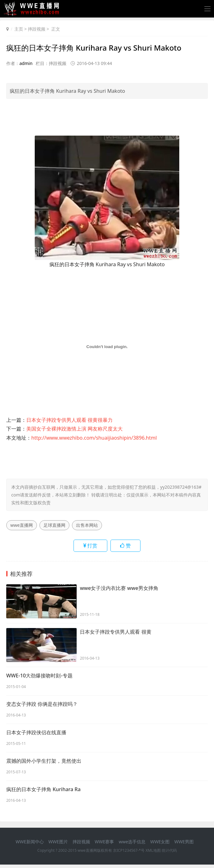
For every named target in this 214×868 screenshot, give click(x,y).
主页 (19, 29)
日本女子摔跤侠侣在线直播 (36, 734)
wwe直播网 (22, 525)
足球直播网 (54, 525)
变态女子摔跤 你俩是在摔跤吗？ (42, 705)
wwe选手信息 (132, 845)
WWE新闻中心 (30, 845)
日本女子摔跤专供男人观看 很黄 (115, 632)
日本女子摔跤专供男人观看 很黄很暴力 (69, 420)
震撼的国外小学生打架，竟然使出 (44, 763)
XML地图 (153, 854)
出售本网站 (87, 525)
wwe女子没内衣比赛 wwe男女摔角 (119, 589)
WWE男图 (184, 845)
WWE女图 (160, 845)
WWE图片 (58, 845)
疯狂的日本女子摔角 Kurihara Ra (43, 792)
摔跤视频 (37, 29)
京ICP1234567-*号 (129, 854)
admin (26, 63)
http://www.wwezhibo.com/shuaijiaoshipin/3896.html (94, 438)
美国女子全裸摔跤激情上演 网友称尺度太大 (74, 429)
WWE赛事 (104, 845)
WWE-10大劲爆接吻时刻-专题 (39, 676)
